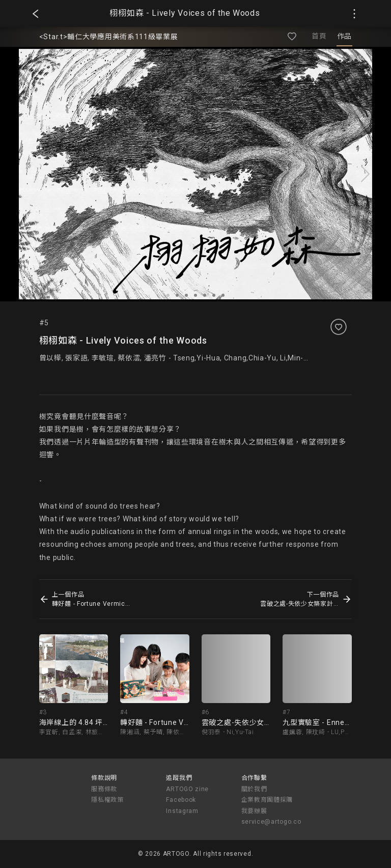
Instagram (182, 811)
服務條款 (104, 789)
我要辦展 (254, 811)
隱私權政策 (107, 800)
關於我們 (254, 789)
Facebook (181, 800)
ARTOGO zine (187, 789)
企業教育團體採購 (267, 800)
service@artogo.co (271, 822)
